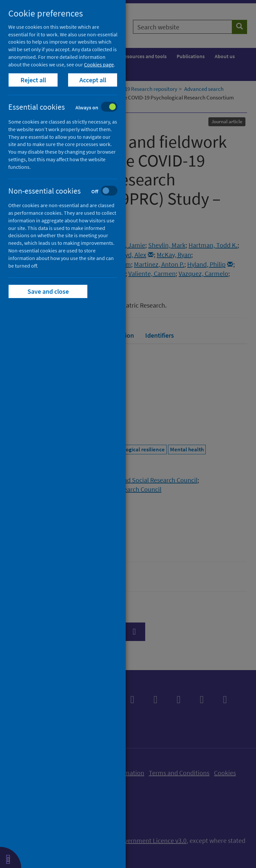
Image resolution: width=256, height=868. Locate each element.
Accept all (93, 80)
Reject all (33, 80)
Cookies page (99, 64)
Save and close (48, 291)
